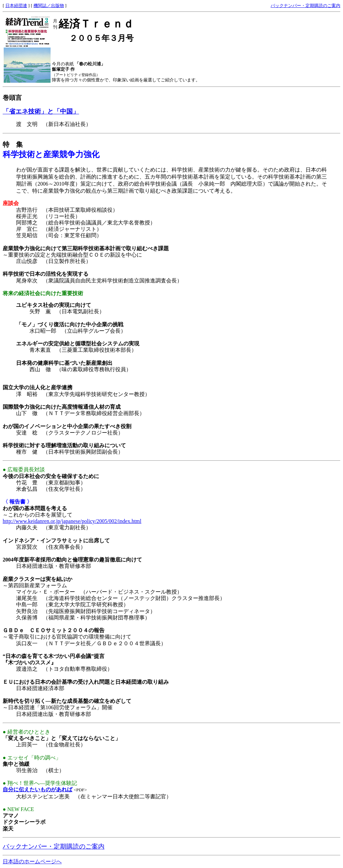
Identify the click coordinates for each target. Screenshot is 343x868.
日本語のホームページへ (32, 861)
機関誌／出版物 (49, 6)
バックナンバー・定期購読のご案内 (305, 6)
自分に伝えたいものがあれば (38, 789)
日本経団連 (16, 6)
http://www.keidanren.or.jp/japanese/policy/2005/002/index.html (72, 521)
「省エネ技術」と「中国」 (41, 111)
